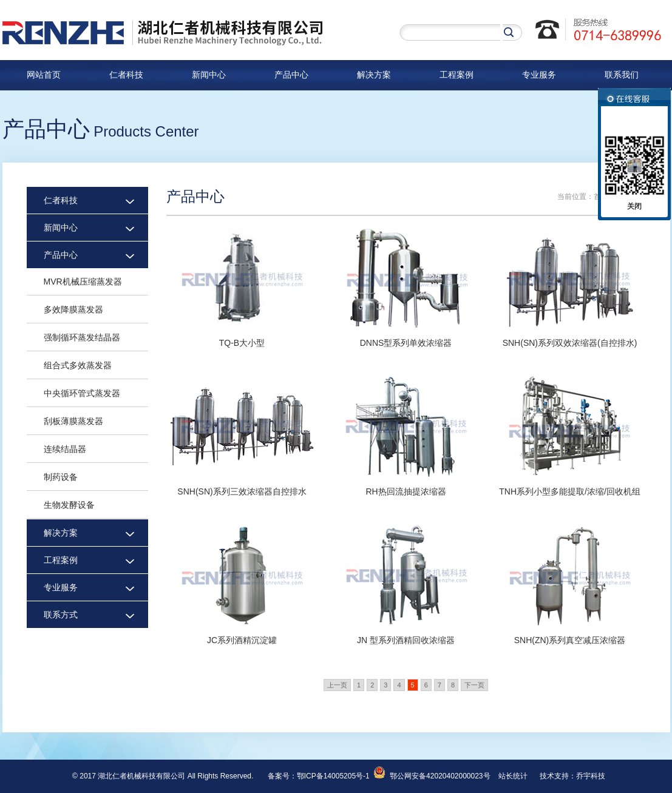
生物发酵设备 (69, 505)
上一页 (337, 685)
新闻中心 (209, 75)
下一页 (474, 685)
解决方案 (374, 75)
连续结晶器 (65, 449)
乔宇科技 (591, 776)
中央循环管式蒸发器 (82, 393)
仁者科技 (126, 75)
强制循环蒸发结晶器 (82, 337)
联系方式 (61, 615)
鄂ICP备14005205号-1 (333, 776)
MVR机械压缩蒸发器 (83, 282)
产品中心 (291, 75)
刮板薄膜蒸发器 (73, 421)
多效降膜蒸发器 (73, 309)
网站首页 (44, 75)
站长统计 (513, 776)
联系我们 (622, 75)
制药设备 (61, 477)
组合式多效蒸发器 (78, 365)
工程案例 (456, 75)
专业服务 (539, 75)
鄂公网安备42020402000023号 (432, 776)
